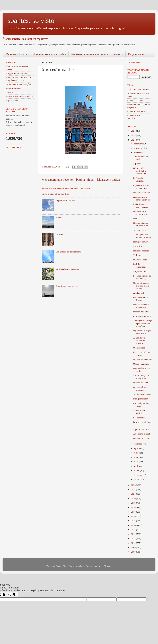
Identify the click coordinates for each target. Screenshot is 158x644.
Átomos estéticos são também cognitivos (25, 39)
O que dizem (139, 348)
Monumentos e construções (49, 54)
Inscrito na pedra (141, 312)
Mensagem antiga (108, 180)
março (137, 471)
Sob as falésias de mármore (68, 252)
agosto (137, 448)
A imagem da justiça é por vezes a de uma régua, (143, 323)
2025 (134, 135)
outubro (138, 153)
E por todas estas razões (67, 286)
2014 (134, 525)
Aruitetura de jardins (139, 412)
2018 (134, 507)
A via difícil (139, 246)
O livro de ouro (140, 260)
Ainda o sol (138, 293)
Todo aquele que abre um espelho (142, 236)
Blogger (107, 566)
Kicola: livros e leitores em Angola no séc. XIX (18, 79)
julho (136, 453)
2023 (134, 485)
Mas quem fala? (141, 399)
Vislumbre (138, 255)
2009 (134, 547)
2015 (134, 521)
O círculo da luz (141, 383)
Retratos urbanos (16, 54)
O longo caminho (141, 364)
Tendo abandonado (142, 394)
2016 (134, 516)
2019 (134, 503)
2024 (134, 140)
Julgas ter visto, (140, 271)
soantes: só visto (31, 20)
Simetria (59, 218)
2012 (134, 534)
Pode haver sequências (139, 265)
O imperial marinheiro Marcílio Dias (141, 171)
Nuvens (118, 54)
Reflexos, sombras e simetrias (90, 54)
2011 (134, 539)
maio (136, 462)
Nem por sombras (141, 242)
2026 (134, 131)
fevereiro (138, 475)
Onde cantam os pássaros (67, 269)
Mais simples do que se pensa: (141, 205)
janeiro (137, 479)
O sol (136, 219)
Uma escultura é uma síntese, (141, 389)
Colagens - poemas (136, 101)
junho (137, 457)
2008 (134, 552)
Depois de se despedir (66, 200)
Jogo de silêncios (141, 429)
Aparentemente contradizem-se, (142, 198)
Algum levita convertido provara (139, 340)
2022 (134, 489)
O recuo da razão (141, 438)
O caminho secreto (142, 192)
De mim (59, 235)
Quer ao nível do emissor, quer (141, 224)
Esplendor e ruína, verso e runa (142, 187)
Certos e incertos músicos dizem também (141, 286)
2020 (134, 498)
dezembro (139, 144)
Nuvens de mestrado (143, 359)
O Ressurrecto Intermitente (134, 117)
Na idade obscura (141, 251)
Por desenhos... (140, 418)
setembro (138, 444)
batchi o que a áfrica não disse (55, 194)
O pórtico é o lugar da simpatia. (142, 332)
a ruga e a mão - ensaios (138, 89)
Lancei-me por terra (142, 316)
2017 (134, 512)
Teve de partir (140, 230)
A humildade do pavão (141, 158)
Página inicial (136, 54)
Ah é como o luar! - (142, 434)
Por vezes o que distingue (140, 299)
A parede (137, 164)
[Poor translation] (12, 595)
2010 (134, 543)
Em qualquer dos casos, (141, 405)
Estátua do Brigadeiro (139, 179)
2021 (134, 494)
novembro (139, 148)
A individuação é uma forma (141, 377)
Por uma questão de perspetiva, (142, 277)
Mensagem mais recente (57, 180)
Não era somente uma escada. (141, 306)
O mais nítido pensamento (140, 213)
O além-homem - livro (138, 111)
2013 (134, 530)
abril (136, 466)
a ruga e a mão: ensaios (17, 73)
